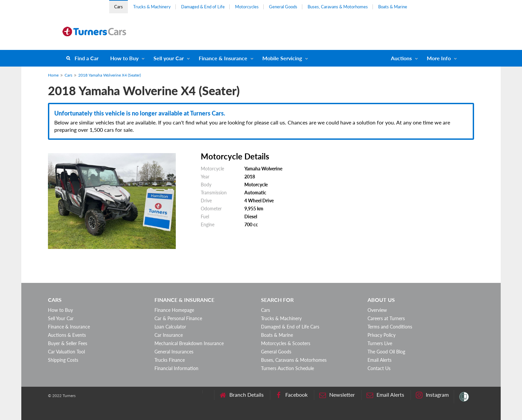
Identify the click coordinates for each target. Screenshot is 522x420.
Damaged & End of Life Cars (290, 327)
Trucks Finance (170, 360)
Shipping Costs (63, 360)
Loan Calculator (170, 327)
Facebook (291, 395)
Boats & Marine (393, 7)
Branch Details (242, 395)
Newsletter (337, 395)
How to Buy (124, 58)
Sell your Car (169, 58)
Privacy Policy (382, 335)
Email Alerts (380, 360)
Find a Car (87, 58)
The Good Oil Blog (386, 352)
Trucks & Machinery (152, 7)
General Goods (283, 7)
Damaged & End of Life (203, 7)
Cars (119, 7)
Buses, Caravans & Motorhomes (338, 7)
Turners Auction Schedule (287, 368)
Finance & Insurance (223, 58)
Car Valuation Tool (66, 352)
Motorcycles (247, 7)
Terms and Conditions (390, 327)
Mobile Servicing (282, 58)
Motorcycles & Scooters (286, 343)
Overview (377, 310)
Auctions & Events (67, 335)
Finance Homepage (174, 310)
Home (53, 75)
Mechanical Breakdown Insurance (189, 343)
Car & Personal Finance (178, 318)
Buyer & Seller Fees (68, 343)
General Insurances (174, 352)
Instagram (432, 395)
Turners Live (380, 343)
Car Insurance (169, 335)
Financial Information (176, 368)
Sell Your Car (61, 318)
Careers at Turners (386, 318)
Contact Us (379, 368)
